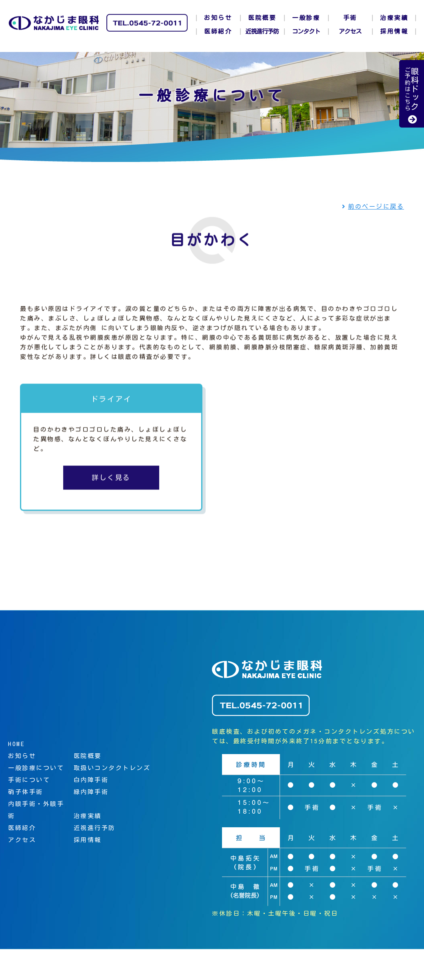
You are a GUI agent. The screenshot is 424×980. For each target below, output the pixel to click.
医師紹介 (218, 31)
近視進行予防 (262, 31)
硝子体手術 (26, 792)
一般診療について (36, 768)
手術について (29, 780)
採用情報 (394, 31)
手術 (350, 18)
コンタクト (306, 31)
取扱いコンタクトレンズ (112, 768)
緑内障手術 (91, 792)
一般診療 (306, 18)
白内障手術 (91, 780)
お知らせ (218, 18)
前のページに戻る (373, 207)
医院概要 (262, 18)
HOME (16, 744)
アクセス (350, 31)
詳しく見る (111, 479)
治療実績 (394, 18)
